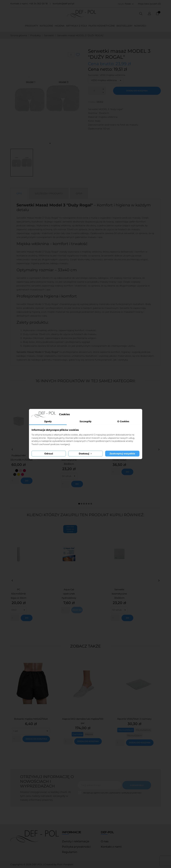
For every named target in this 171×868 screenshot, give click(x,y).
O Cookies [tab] (123, 421)
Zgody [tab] (48, 421)
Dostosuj (85, 454)
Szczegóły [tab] (85, 421)
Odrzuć (49, 454)
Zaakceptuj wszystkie (122, 454)
